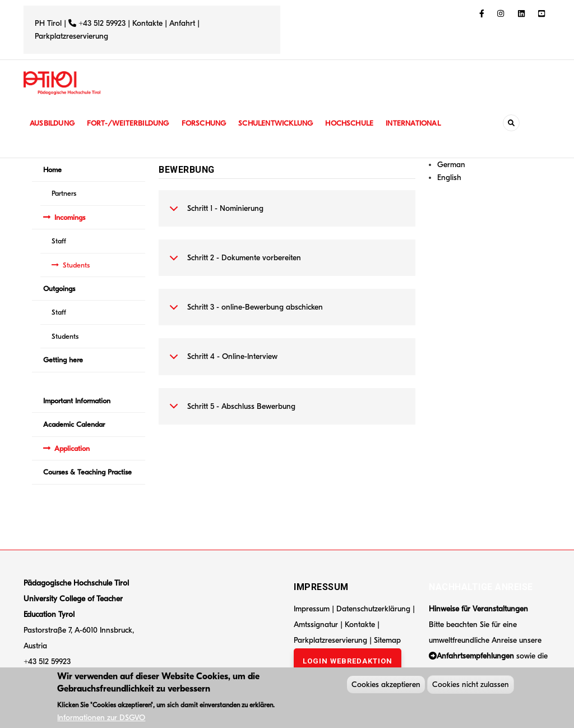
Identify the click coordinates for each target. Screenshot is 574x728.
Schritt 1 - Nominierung (214, 214)
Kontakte (147, 23)
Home (52, 170)
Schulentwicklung (284, 123)
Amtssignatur (317, 625)
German (451, 165)
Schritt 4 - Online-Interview (221, 362)
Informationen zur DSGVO (101, 719)
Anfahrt (183, 23)
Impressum (312, 609)
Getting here (63, 360)
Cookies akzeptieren (386, 686)
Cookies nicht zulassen (471, 686)
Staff (59, 241)
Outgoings (59, 289)
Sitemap (387, 640)
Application (72, 448)
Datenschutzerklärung (373, 609)
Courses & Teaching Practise (87, 472)
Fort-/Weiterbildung (131, 123)
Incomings (70, 217)
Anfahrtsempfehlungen (475, 656)
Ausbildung (53, 123)
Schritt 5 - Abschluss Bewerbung (230, 412)
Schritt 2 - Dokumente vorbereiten (233, 264)
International (425, 123)
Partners (64, 193)
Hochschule (360, 123)
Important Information (77, 401)
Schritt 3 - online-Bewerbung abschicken (244, 313)
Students (76, 265)
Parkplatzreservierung (71, 36)
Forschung (210, 123)
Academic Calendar (74, 424)
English (449, 178)
